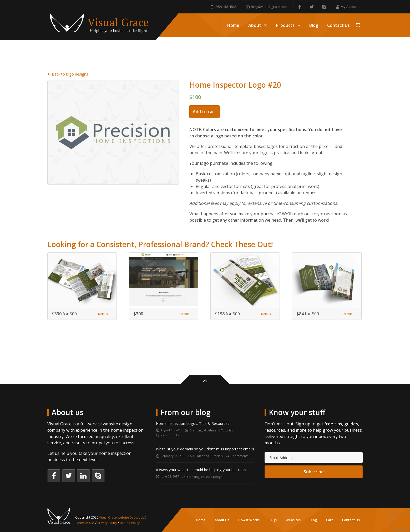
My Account (348, 7)
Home (233, 25)
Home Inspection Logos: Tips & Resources (198, 402)
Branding (200, 410)
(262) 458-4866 (224, 7)
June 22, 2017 (171, 477)
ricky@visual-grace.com (267, 7)
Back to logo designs (70, 67)
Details (101, 307)
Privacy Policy (110, 523)
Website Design (217, 477)
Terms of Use (86, 523)
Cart (329, 520)
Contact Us (338, 25)
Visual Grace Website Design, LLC (125, 517)
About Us (222, 520)
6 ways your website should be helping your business (199, 466)
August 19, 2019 (173, 410)
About (258, 25)
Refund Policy (134, 523)
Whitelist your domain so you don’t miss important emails (195, 432)
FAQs (273, 520)
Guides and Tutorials (225, 410)
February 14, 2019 (174, 443)
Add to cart (204, 105)
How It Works (249, 520)
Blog (314, 25)
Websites (293, 520)
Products (288, 25)
